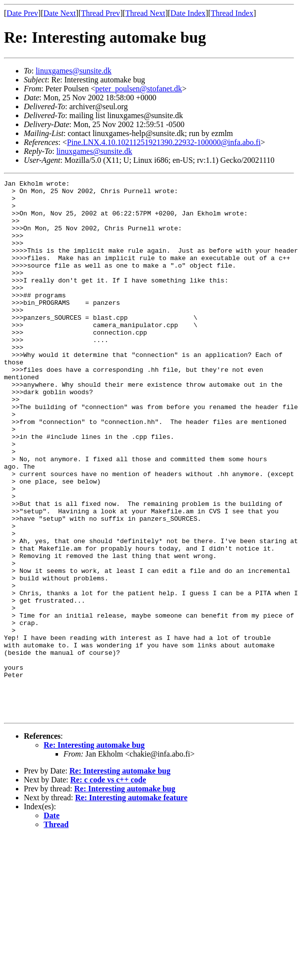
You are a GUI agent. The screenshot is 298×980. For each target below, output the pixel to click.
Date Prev (22, 13)
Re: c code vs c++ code (108, 887)
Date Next (60, 13)
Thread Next (145, 13)
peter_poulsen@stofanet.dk (139, 89)
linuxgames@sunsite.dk (74, 71)
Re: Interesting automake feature (131, 905)
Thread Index (232, 13)
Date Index (188, 13)
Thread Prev (100, 13)
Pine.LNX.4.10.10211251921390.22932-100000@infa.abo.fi (164, 142)
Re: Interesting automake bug (94, 852)
